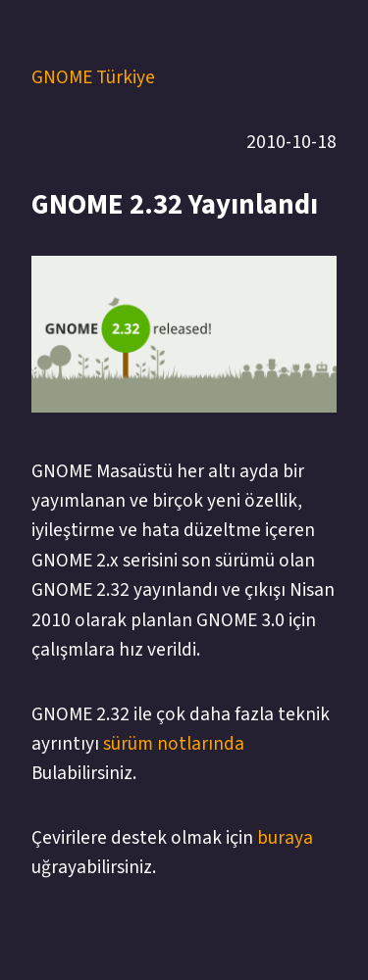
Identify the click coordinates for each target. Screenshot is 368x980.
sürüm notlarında (174, 744)
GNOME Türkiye (93, 77)
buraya (285, 838)
